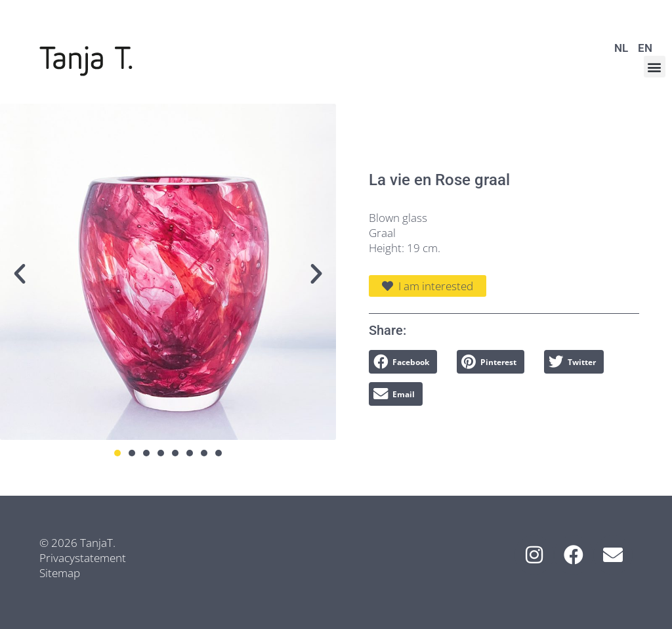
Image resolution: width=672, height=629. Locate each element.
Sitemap (60, 573)
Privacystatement (83, 558)
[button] (655, 67)
